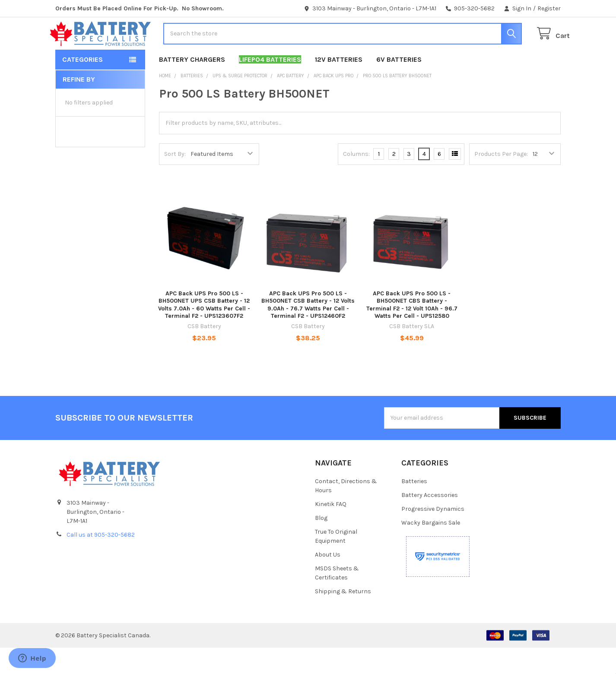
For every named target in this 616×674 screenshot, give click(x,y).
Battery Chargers (192, 86)
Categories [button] (83, 86)
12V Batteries (339, 86)
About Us (328, 581)
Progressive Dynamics (433, 535)
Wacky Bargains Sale (431, 549)
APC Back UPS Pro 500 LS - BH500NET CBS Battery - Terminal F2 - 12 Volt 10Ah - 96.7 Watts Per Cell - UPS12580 (412, 331)
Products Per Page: (501, 180)
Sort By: (175, 180)
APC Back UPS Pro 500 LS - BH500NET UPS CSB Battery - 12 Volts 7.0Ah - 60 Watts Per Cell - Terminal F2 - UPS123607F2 (204, 331)
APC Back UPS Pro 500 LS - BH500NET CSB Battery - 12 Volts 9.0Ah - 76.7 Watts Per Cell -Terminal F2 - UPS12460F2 (308, 331)
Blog (321, 544)
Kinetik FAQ (331, 530)
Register (549, 8)
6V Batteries (399, 86)
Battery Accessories (430, 521)
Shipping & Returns (343, 618)
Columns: (356, 180)
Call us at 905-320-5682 (101, 561)
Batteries (414, 508)
